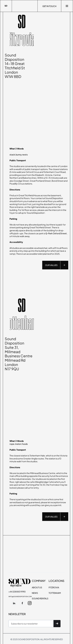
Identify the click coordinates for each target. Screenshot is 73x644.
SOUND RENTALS (40, 598)
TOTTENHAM (55, 593)
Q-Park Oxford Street (56, 233)
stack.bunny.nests (19, 155)
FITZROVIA (54, 587)
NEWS (35, 593)
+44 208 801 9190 (17, 592)
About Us (37, 587)
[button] (67, 6)
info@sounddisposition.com (20, 597)
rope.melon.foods (19, 444)
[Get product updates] (31, 624)
